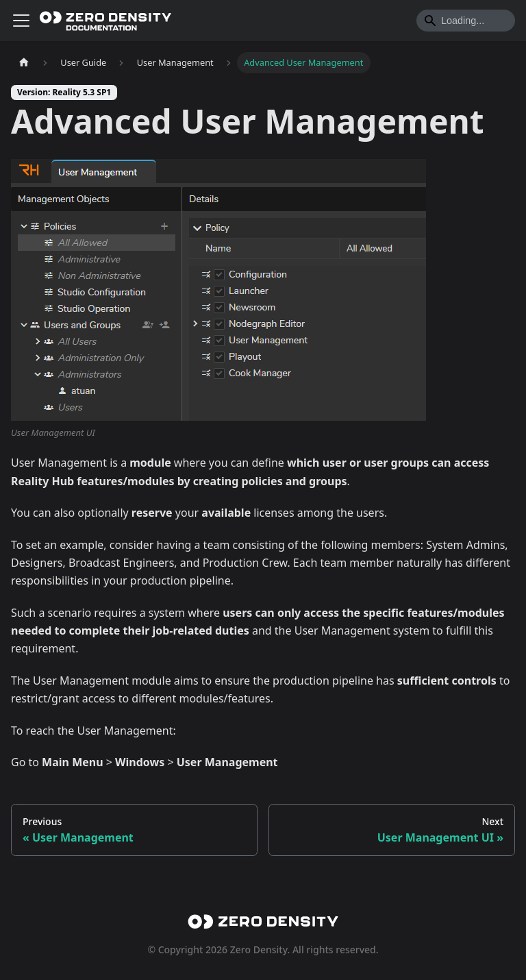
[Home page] (24, 63)
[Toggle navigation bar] (21, 21)
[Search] (466, 21)
